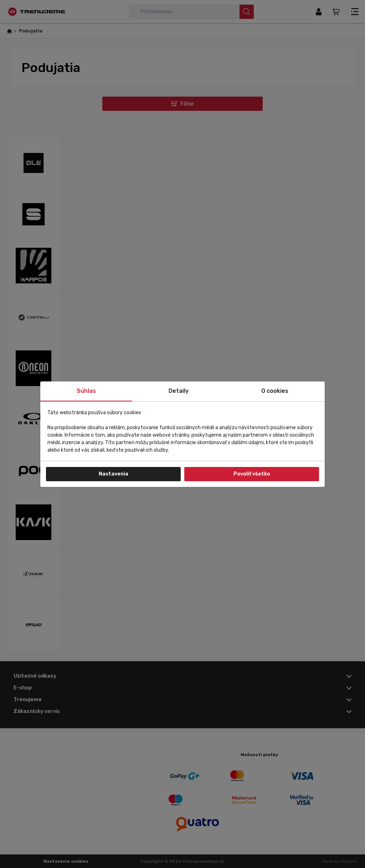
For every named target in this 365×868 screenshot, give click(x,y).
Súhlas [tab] (86, 391)
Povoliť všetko (252, 474)
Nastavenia (114, 474)
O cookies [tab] (275, 391)
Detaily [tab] (179, 391)
